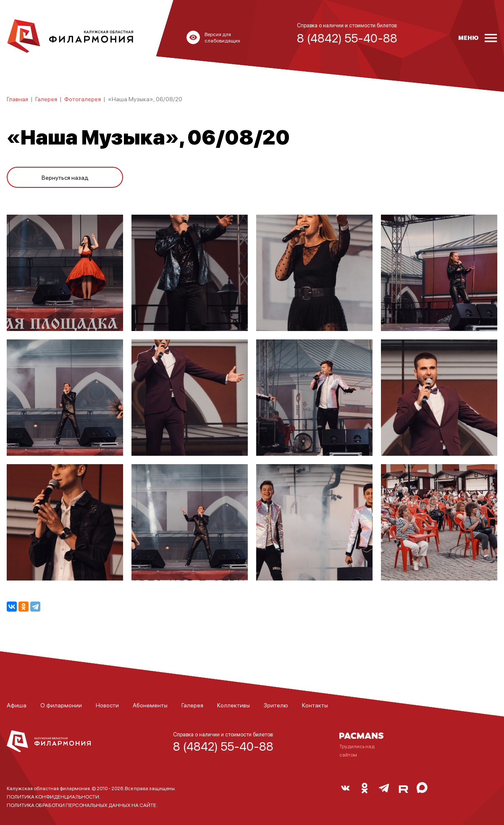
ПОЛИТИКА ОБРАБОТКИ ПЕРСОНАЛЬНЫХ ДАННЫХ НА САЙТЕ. (82, 805)
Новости (107, 705)
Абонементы (150, 705)
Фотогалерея (83, 99)
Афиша (17, 705)
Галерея (46, 99)
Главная (17, 99)
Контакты (315, 705)
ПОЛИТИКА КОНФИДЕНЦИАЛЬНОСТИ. (54, 797)
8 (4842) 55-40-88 (223, 746)
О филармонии (61, 705)
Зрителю (276, 705)
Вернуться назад (65, 177)
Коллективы (234, 705)
